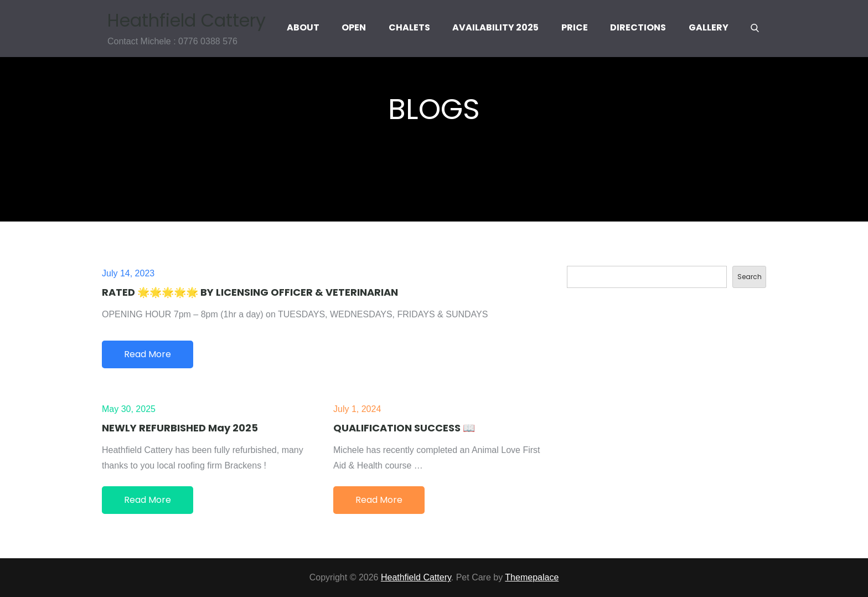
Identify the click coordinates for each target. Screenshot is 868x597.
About (303, 27)
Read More (148, 354)
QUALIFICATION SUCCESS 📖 (404, 428)
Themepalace (532, 577)
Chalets (409, 27)
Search (750, 277)
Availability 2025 (495, 27)
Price (575, 27)
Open (354, 27)
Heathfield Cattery (187, 20)
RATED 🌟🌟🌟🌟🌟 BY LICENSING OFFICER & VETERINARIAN (250, 292)
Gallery (709, 27)
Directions (638, 27)
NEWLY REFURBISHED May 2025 (180, 428)
